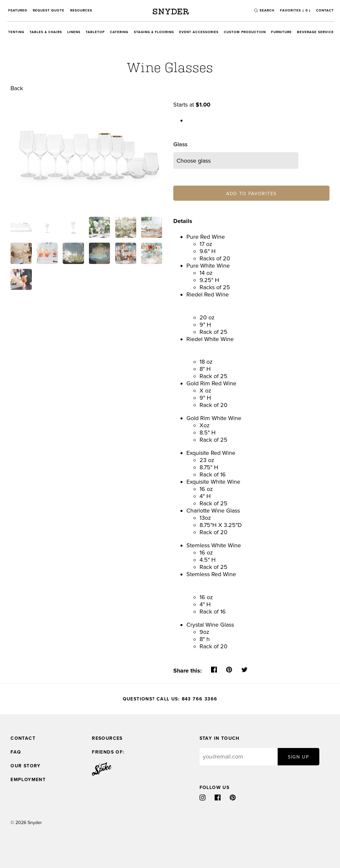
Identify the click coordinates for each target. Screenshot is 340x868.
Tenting (16, 32)
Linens (74, 32)
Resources (81, 10)
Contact (325, 10)
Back (17, 88)
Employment (28, 780)
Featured (18, 10)
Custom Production (245, 32)
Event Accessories (199, 32)
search (267, 10)
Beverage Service (315, 32)
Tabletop (95, 32)
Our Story (26, 766)
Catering (119, 32)
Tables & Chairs (46, 32)
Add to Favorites (251, 194)
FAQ (16, 752)
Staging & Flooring (154, 32)
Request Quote (49, 10)
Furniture (281, 32)
